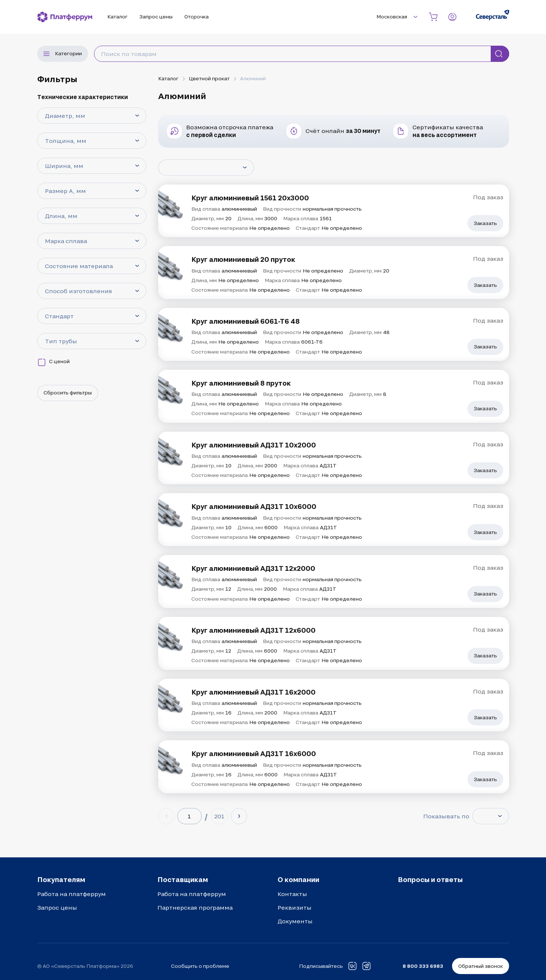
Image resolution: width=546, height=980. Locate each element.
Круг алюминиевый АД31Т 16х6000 (254, 754)
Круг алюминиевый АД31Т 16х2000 (253, 692)
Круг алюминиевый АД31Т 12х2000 (253, 568)
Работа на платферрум (72, 894)
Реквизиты (295, 907)
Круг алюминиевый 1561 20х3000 (250, 198)
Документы (295, 921)
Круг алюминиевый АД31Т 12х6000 (253, 630)
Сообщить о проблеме (200, 966)
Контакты (292, 894)
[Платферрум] (65, 17)
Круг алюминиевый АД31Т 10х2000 (254, 445)
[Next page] (239, 816)
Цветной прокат (209, 78)
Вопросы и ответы (430, 879)
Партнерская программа (195, 907)
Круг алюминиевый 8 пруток (241, 383)
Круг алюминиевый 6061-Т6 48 (246, 321)
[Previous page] (166, 816)
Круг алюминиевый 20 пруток (243, 259)
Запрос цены (57, 907)
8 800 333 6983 (423, 966)
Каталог (168, 78)
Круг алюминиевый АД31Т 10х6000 (254, 506)
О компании (298, 879)
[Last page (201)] (219, 816)
